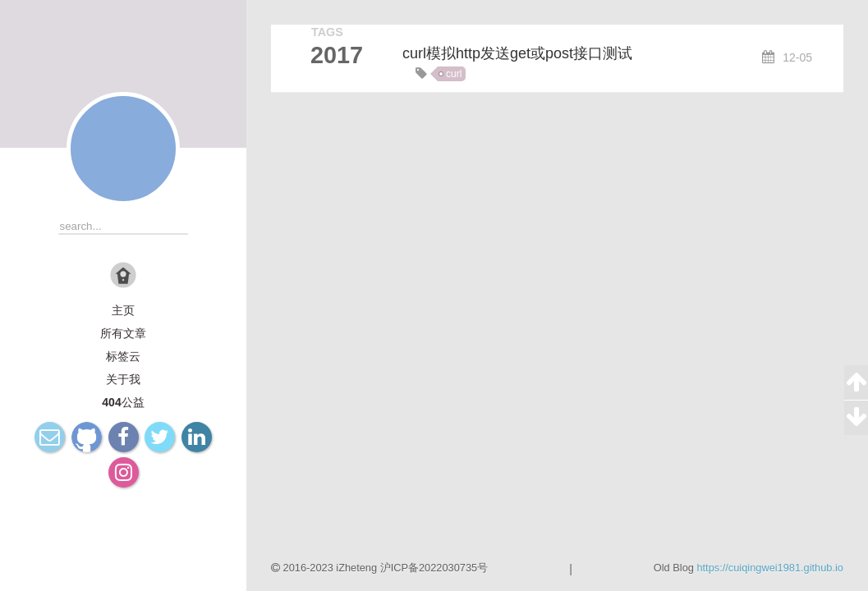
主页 (123, 310)
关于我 (123, 379)
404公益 (123, 402)
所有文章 (123, 333)
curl (454, 74)
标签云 (123, 356)
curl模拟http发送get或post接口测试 (517, 53)
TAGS (327, 32)
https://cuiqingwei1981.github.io (770, 568)
